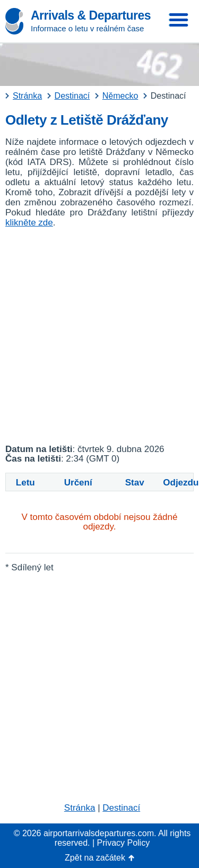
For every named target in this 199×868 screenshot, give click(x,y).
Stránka (80, 808)
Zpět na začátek (95, 858)
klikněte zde (29, 223)
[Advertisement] (99, 336)
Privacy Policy (124, 843)
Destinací (121, 808)
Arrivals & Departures (91, 15)
